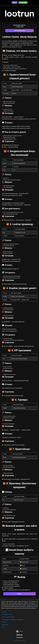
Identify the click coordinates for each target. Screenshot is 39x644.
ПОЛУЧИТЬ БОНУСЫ (19, 31)
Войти (14, 2)
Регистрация (23, 2)
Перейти (20, 594)
